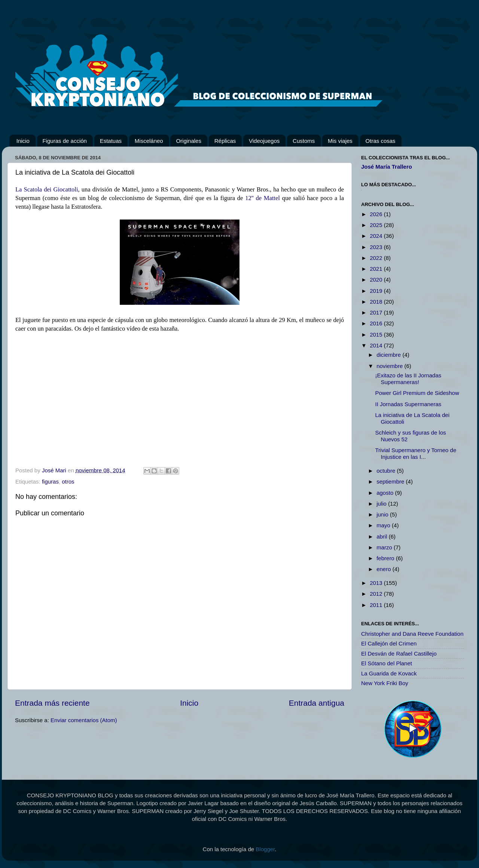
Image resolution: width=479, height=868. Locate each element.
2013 (377, 583)
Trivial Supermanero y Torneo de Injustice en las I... (416, 453)
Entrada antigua (317, 703)
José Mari (55, 470)
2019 (377, 291)
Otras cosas (381, 141)
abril (383, 536)
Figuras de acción (65, 141)
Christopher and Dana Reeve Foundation (412, 634)
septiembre (391, 481)
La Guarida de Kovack (389, 673)
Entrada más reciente (52, 703)
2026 (377, 214)
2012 (377, 594)
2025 (377, 225)
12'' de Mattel (263, 198)
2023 (377, 247)
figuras (50, 481)
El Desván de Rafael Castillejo (399, 654)
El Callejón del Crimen (389, 643)
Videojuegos (264, 141)
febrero (386, 558)
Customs (304, 141)
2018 (377, 302)
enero (385, 569)
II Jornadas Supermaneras (408, 404)
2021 (377, 269)
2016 (377, 323)
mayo (384, 525)
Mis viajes (340, 141)
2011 (377, 605)
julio (382, 504)
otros (68, 481)
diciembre (389, 355)
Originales (189, 141)
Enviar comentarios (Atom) (84, 720)
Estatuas (111, 141)
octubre (387, 471)
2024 (377, 236)
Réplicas (225, 141)
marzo (385, 547)
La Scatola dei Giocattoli (47, 189)
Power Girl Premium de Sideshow (417, 393)
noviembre (390, 366)
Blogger (265, 849)
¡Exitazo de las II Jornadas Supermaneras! (408, 379)
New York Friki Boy (385, 683)
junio (383, 514)
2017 (377, 312)
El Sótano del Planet (387, 663)
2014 (377, 345)
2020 (377, 280)
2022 (377, 258)
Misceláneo (149, 141)
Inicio (23, 141)
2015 (377, 335)
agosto (386, 493)
